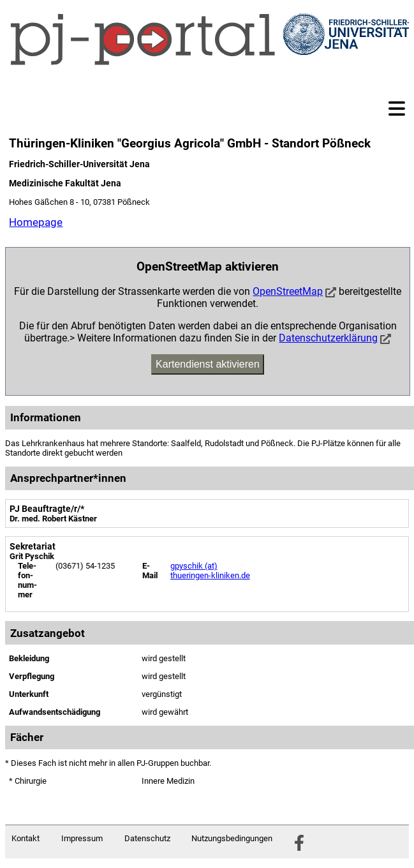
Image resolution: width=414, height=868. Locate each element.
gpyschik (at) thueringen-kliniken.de (210, 571)
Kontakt (26, 838)
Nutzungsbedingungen (232, 838)
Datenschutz (147, 838)
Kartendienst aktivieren (208, 364)
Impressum (82, 838)
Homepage (36, 222)
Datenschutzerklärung (328, 338)
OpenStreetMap (288, 291)
